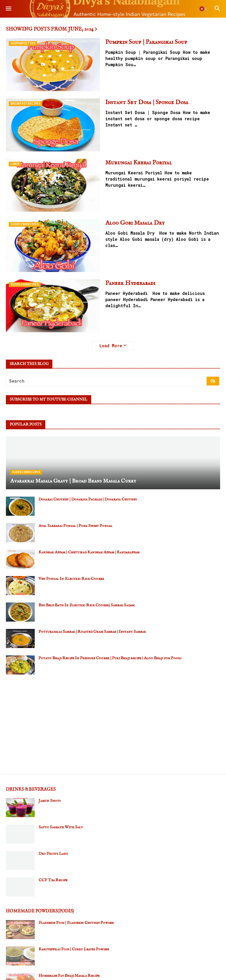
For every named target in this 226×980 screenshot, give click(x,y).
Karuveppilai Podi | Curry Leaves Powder (74, 949)
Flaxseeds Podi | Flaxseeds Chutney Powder (76, 923)
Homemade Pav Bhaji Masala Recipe (69, 976)
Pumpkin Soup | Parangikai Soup (146, 42)
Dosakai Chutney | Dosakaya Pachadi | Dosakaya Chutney (88, 499)
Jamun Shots (50, 801)
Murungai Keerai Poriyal (139, 163)
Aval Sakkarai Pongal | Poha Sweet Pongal (75, 526)
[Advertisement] (113, 724)
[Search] (107, 381)
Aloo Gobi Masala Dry (135, 223)
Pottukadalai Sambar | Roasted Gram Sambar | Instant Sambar (92, 632)
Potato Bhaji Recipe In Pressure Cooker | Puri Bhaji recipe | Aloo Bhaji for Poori (110, 658)
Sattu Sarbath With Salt (61, 827)
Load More (111, 346)
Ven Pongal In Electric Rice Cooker (71, 579)
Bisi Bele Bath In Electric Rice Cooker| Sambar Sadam (87, 605)
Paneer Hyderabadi (130, 283)
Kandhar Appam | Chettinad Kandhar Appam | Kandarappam (89, 552)
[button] (8, 9)
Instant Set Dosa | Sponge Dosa (147, 102)
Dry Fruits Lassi (53, 854)
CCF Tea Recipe (53, 880)
